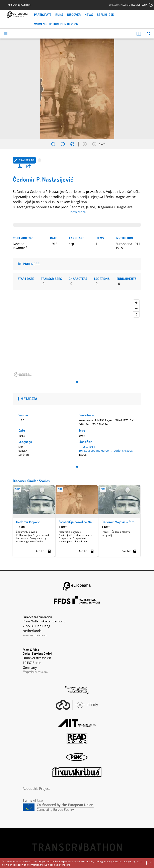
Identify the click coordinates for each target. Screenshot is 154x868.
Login (145, 5)
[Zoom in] (53, 144)
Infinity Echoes (77, 705)
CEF (77, 807)
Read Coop (77, 738)
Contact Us (114, 5)
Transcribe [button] (24, 160)
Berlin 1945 (105, 15)
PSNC (77, 757)
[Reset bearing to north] (136, 314)
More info (65, 865)
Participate (43, 15)
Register (136, 5)
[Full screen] (148, 34)
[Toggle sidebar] (6, 34)
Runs (59, 15)
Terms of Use (33, 800)
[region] (77, 338)
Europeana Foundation (77, 586)
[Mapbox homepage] (23, 375)
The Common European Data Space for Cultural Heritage (77, 690)
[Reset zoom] (72, 144)
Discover (74, 15)
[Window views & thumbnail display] (139, 34)
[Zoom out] (63, 144)
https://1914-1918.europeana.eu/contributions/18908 (106, 449)
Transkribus (77, 772)
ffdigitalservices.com (35, 672)
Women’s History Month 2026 (56, 24)
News (89, 15)
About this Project (36, 789)
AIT (77, 723)
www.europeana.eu (35, 635)
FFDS (77, 600)
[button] (29, 166)
